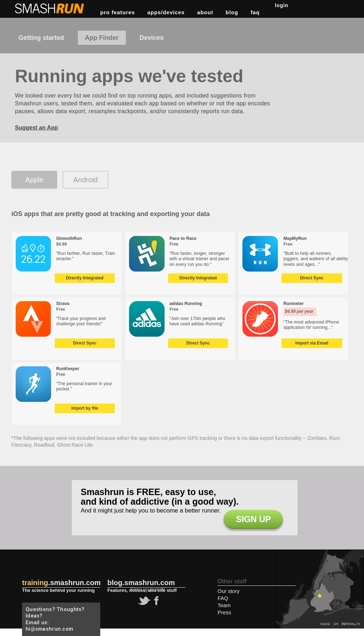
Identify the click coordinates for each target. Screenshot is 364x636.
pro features (118, 12)
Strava (63, 304)
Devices (151, 38)
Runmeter (294, 304)
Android (85, 180)
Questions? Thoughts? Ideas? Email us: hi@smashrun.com (55, 619)
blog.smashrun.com (141, 583)
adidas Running (186, 304)
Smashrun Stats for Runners (50, 9)
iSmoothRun (69, 238)
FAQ (255, 12)
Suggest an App (36, 128)
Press (224, 612)
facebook (155, 601)
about (205, 12)
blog (232, 12)
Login (282, 5)
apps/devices (166, 12)
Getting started (41, 38)
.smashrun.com (61, 583)
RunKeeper (68, 369)
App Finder (102, 38)
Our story (229, 591)
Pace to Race (183, 238)
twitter (143, 601)
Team (224, 605)
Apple (34, 180)
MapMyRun (295, 238)
